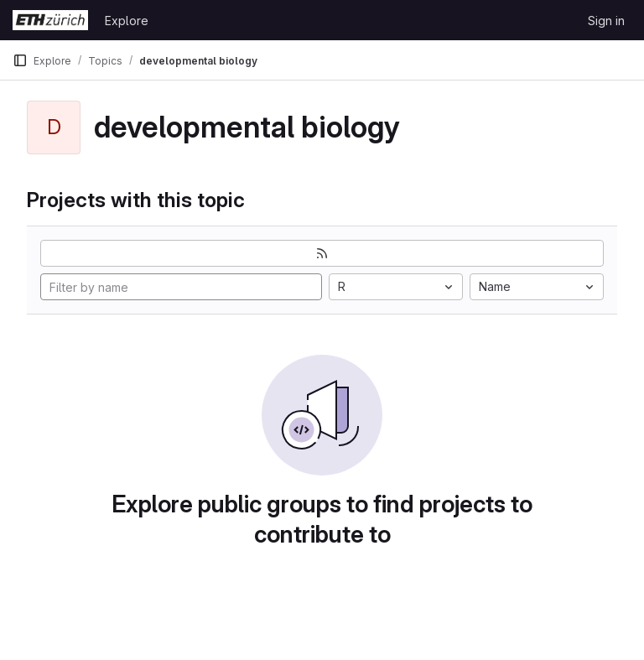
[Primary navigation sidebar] (20, 60)
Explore (127, 21)
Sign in (606, 21)
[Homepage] (50, 20)
